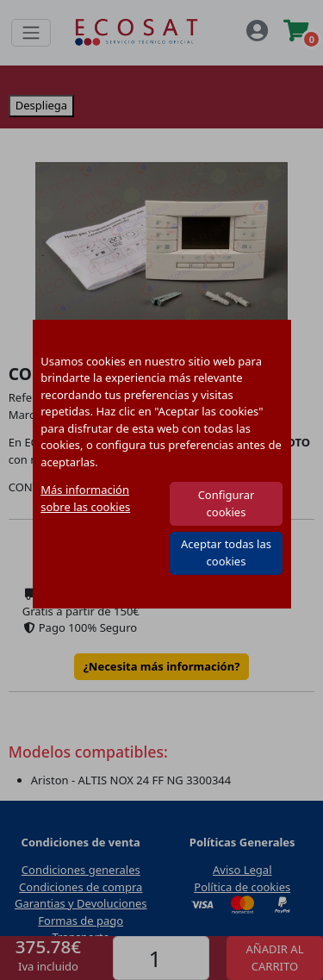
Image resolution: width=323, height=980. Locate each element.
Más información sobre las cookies (85, 498)
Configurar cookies (227, 503)
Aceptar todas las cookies (226, 552)
